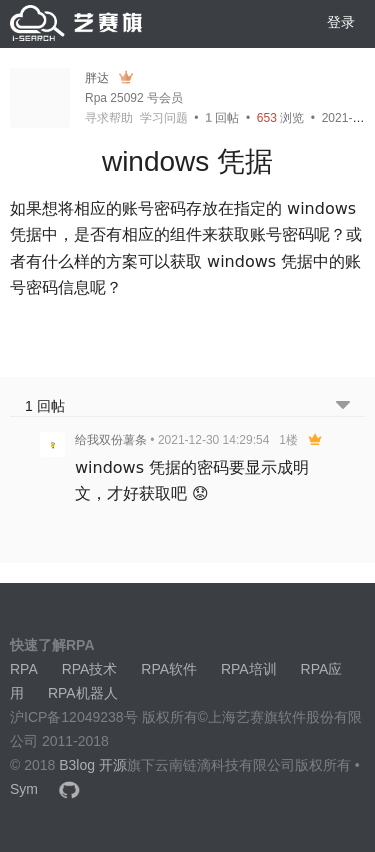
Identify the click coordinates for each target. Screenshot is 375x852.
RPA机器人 (83, 693)
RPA (24, 669)
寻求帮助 (109, 118)
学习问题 (164, 118)
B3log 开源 (93, 765)
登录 (341, 22)
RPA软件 (169, 669)
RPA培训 (249, 669)
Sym (24, 789)
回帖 (222, 118)
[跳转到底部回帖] (343, 406)
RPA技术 (90, 669)
